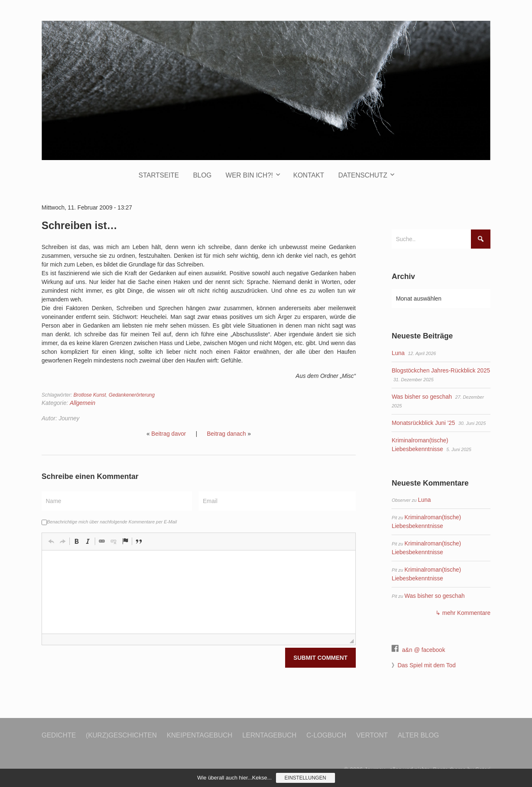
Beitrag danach (227, 434)
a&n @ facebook (424, 650)
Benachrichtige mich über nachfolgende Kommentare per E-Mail (109, 522)
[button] (51, 541)
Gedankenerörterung (132, 395)
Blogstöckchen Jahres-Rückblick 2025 (441, 370)
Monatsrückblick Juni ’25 (423, 423)
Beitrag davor (169, 434)
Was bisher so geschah (422, 397)
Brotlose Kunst (90, 395)
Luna (398, 353)
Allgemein (83, 403)
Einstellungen (305, 778)
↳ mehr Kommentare (463, 613)
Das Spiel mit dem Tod (426, 665)
